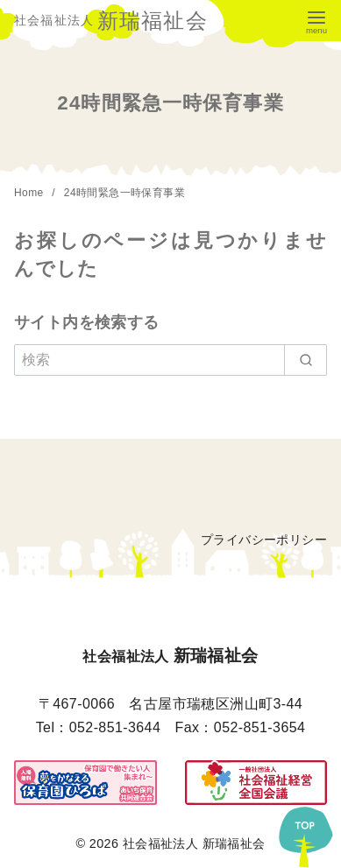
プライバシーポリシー (264, 540)
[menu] (316, 21)
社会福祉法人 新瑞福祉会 (194, 843)
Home (30, 193)
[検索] (170, 360)
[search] (305, 360)
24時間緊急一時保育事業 (124, 193)
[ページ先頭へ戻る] (306, 833)
